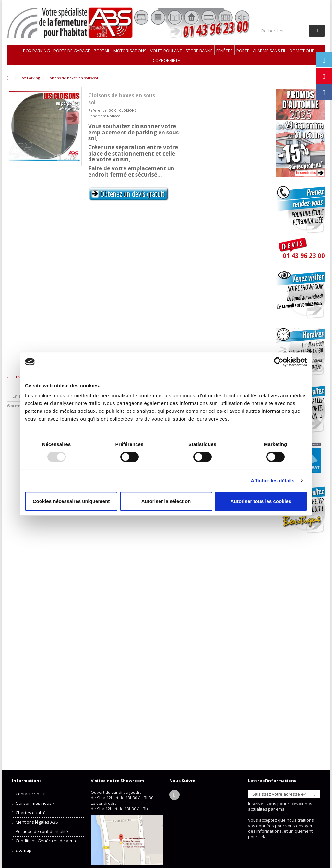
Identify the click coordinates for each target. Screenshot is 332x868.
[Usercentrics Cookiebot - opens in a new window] (279, 362)
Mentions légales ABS (37, 822)
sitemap (24, 850)
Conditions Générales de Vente (47, 841)
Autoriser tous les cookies (261, 501)
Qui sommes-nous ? (35, 803)
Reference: (98, 110)
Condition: (97, 116)
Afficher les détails (273, 481)
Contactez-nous (31, 794)
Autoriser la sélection (166, 501)
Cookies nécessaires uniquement (71, 501)
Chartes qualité (31, 813)
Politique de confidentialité (42, 832)
